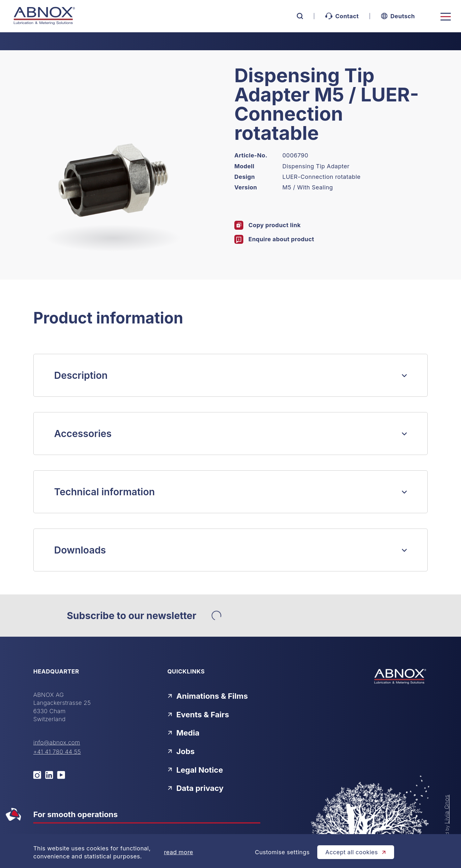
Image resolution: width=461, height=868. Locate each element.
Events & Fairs (198, 715)
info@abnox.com (57, 742)
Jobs (181, 751)
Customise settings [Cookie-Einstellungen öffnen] (282, 852)
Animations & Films (208, 696)
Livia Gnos (447, 809)
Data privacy (196, 788)
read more (178, 852)
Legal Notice (195, 770)
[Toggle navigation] (446, 17)
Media (183, 733)
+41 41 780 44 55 (57, 752)
